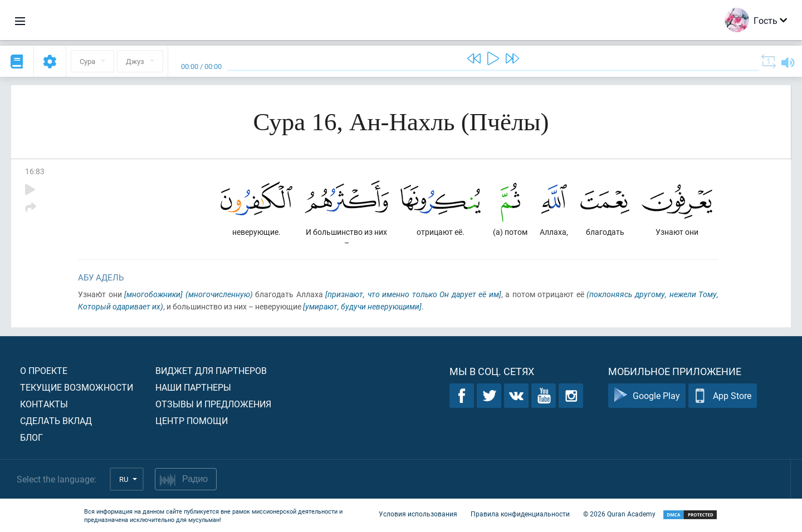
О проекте (44, 370)
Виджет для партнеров (211, 370)
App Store (723, 396)
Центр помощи (192, 420)
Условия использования (418, 514)
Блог (31, 437)
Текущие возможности (77, 387)
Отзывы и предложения (213, 404)
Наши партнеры (193, 387)
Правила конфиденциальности (520, 514)
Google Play (647, 396)
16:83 (35, 171)
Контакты (44, 404)
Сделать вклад (56, 420)
